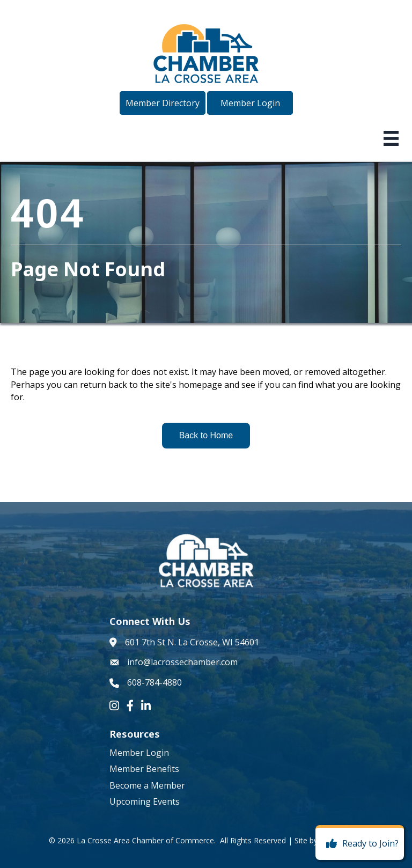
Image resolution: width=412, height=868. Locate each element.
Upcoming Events (145, 801)
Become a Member (147, 785)
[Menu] (391, 138)
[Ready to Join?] (360, 844)
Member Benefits (144, 769)
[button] (163, 103)
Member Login (139, 753)
